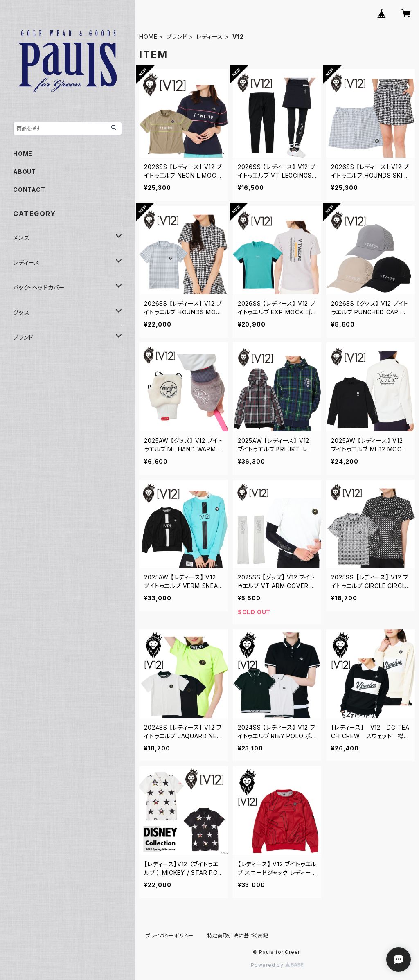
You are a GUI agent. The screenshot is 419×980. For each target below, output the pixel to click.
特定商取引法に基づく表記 (238, 936)
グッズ (21, 312)
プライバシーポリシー (170, 936)
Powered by (277, 965)
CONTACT (29, 190)
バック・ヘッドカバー (39, 287)
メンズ (21, 238)
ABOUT (25, 172)
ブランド (177, 37)
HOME (148, 37)
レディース (210, 37)
